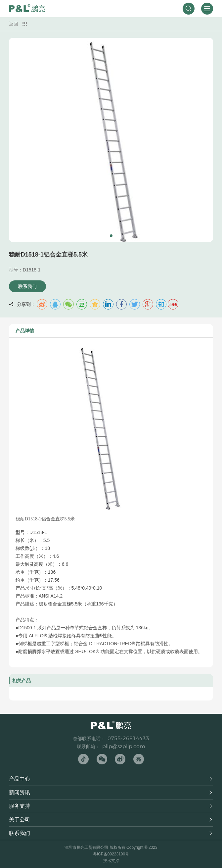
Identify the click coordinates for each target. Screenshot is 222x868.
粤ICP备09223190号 (111, 854)
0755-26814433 (128, 738)
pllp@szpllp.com (124, 746)
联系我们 (27, 286)
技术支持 (111, 861)
